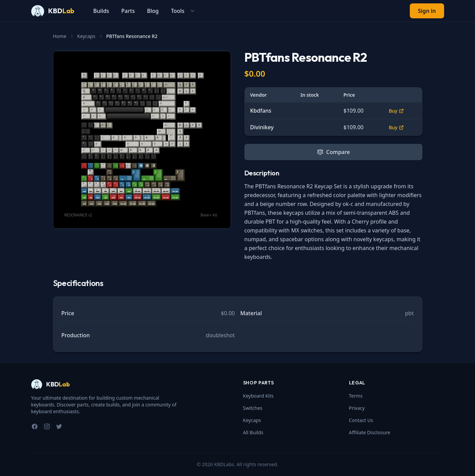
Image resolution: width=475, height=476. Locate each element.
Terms (356, 396)
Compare (333, 152)
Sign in (427, 11)
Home (60, 36)
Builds (101, 11)
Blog (153, 11)
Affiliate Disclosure (370, 432)
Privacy (357, 408)
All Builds (253, 432)
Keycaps (86, 36)
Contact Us (361, 420)
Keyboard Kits (258, 396)
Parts (128, 11)
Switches (253, 408)
